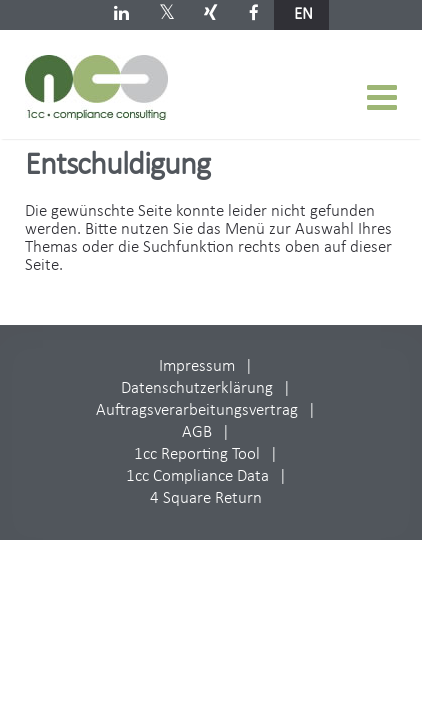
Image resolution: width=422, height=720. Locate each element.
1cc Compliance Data (197, 476)
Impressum (197, 366)
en (303, 14)
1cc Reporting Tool (197, 454)
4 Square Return (206, 498)
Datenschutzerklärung (197, 388)
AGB (197, 432)
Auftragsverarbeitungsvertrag (197, 410)
